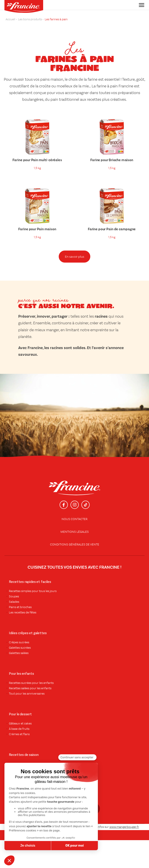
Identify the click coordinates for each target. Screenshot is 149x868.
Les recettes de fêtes (23, 613)
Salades (14, 602)
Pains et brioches (20, 607)
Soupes (14, 596)
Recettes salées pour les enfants (30, 688)
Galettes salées (19, 653)
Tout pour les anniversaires (27, 694)
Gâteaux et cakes (20, 724)
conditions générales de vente (75, 545)
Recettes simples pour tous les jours (33, 591)
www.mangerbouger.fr (124, 827)
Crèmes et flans (19, 734)
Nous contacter (74, 519)
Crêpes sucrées (19, 642)
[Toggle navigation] (140, 5)
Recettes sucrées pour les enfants (31, 683)
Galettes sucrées (20, 648)
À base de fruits (19, 729)
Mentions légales (75, 532)
